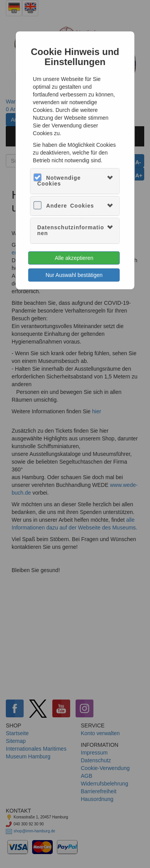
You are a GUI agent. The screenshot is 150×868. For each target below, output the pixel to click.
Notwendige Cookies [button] (59, 181)
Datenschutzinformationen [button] (71, 230)
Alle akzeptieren (74, 258)
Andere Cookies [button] (70, 206)
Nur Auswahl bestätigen (74, 275)
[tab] (75, 181)
